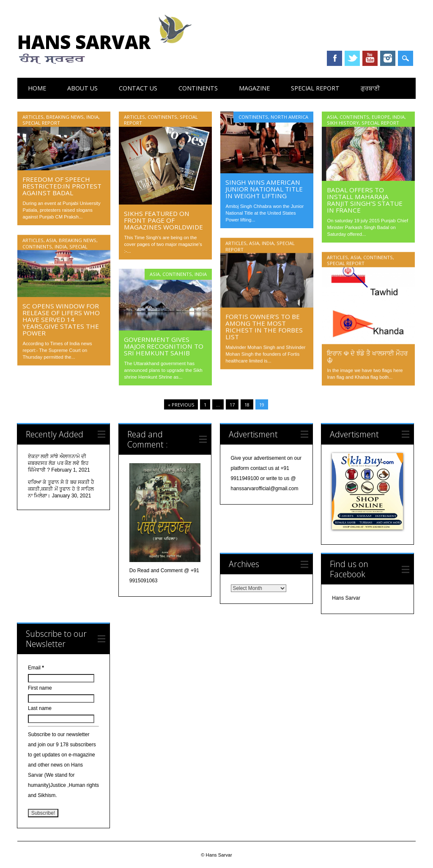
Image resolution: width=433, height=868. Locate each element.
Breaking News (65, 117)
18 (247, 405)
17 (232, 405)
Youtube (370, 58)
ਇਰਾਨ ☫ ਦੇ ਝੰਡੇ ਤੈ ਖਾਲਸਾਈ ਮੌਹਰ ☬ (367, 356)
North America (289, 117)
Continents (198, 88)
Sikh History (343, 123)
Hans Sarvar (108, 48)
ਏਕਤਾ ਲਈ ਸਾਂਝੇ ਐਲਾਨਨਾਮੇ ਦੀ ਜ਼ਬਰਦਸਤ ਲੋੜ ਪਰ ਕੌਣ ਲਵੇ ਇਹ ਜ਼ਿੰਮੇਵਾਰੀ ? (58, 463)
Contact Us (138, 88)
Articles (33, 117)
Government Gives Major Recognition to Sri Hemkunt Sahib (164, 346)
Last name (40, 708)
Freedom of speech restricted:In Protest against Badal (62, 186)
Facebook (334, 58)
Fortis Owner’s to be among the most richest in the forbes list (264, 326)
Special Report (315, 88)
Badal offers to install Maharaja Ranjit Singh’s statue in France (365, 200)
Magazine (254, 88)
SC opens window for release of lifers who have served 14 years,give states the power (61, 319)
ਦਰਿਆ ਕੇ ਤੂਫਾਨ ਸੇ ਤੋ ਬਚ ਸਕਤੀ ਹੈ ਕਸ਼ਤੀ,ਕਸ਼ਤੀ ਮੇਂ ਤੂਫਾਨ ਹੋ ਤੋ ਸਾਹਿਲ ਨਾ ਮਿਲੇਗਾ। (61, 489)
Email (36, 668)
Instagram (388, 58)
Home (37, 88)
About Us (82, 88)
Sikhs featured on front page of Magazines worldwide (163, 220)
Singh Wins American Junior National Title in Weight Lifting (264, 189)
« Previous (181, 405)
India (92, 117)
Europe (381, 117)
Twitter (352, 58)
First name (40, 688)
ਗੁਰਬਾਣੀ (370, 88)
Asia (332, 117)
